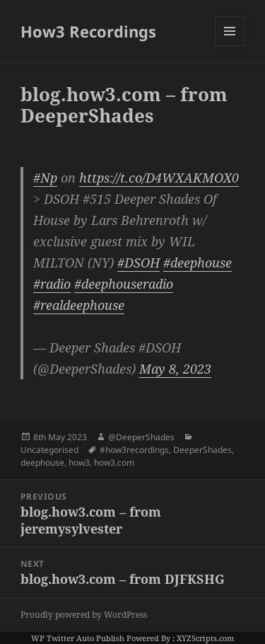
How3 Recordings (88, 31)
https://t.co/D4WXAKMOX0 (159, 178)
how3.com (114, 462)
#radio (52, 284)
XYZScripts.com (205, 638)
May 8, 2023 (175, 369)
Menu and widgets (230, 46)
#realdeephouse (79, 305)
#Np (45, 178)
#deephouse (198, 263)
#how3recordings (134, 450)
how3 (79, 462)
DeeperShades (202, 450)
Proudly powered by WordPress (84, 615)
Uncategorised (49, 450)
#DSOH (139, 263)
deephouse (42, 462)
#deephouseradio (124, 284)
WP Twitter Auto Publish (78, 638)
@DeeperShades (141, 437)
